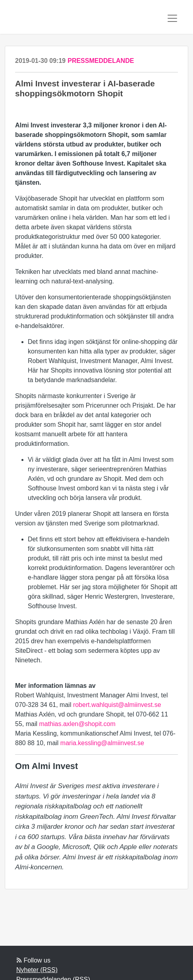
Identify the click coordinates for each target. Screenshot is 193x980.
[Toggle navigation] (172, 18)
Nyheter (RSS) (37, 970)
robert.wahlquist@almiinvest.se (117, 705)
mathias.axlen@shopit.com (77, 724)
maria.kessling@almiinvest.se (102, 743)
